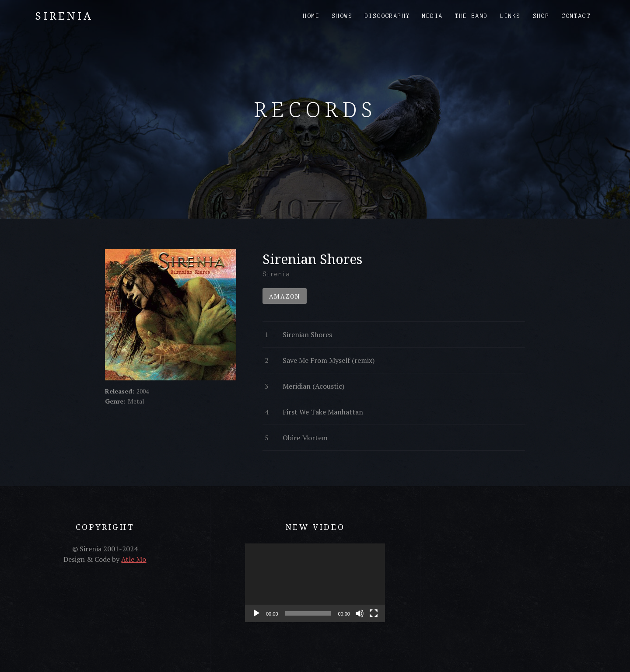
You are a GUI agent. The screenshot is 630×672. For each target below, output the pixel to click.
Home (311, 16)
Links (511, 16)
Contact (576, 16)
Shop (542, 16)
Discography (387, 16)
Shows (342, 16)
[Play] (256, 613)
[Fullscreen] (374, 613)
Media (432, 16)
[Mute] (360, 613)
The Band (471, 16)
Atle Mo (134, 559)
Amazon (285, 296)
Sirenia (64, 16)
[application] (315, 583)
